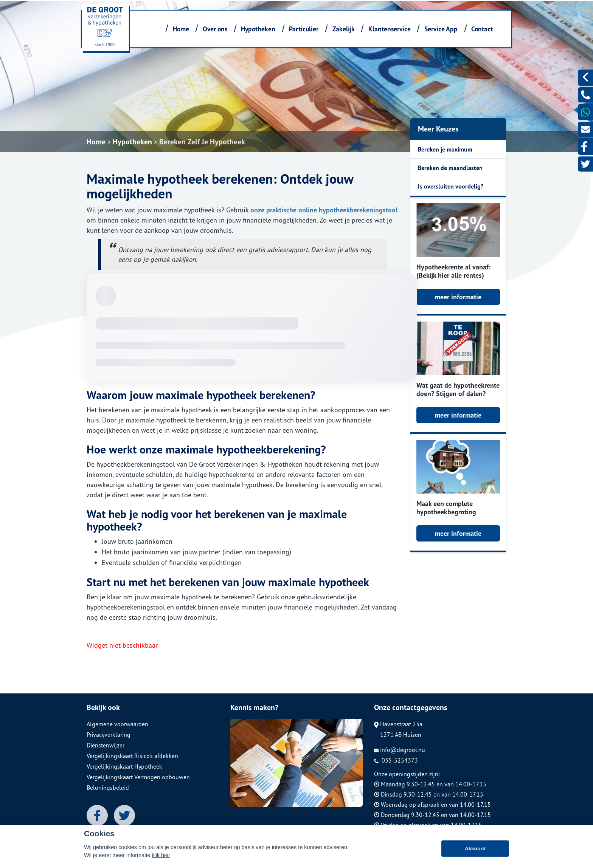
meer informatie (458, 297)
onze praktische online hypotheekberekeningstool (324, 210)
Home (181, 29)
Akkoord (475, 853)
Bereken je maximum (445, 149)
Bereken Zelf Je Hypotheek (202, 142)
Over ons (215, 29)
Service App (441, 29)
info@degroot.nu (400, 750)
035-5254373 (396, 760)
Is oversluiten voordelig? (451, 186)
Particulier (304, 29)
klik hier (161, 859)
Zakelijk (344, 29)
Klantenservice (390, 29)
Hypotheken (258, 29)
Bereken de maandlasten (450, 168)
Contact (482, 29)
